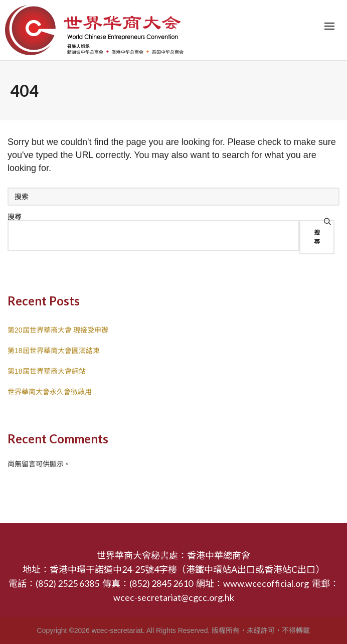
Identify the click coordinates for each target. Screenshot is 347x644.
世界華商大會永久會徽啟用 (50, 392)
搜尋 (15, 217)
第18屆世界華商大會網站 (47, 371)
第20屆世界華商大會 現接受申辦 (58, 330)
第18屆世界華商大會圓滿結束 (54, 351)
